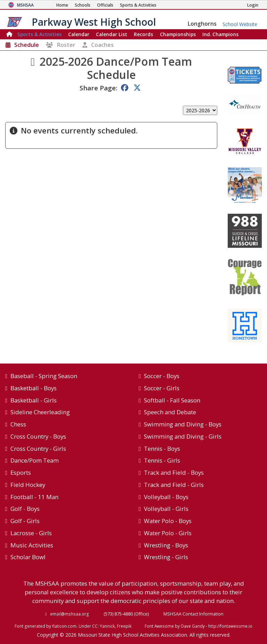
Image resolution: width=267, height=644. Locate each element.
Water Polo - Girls (168, 533)
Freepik (124, 626)
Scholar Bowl (28, 557)
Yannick (107, 626)
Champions (220, 34)
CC (95, 626)
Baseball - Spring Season (44, 376)
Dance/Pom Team (35, 460)
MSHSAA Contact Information (193, 614)
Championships (178, 34)
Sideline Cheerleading (40, 412)
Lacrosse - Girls (31, 533)
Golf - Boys (25, 509)
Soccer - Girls (162, 388)
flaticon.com (64, 626)
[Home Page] (62, 5)
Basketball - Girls (34, 400)
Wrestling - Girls (166, 557)
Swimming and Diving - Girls (183, 436)
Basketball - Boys (34, 388)
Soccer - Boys (162, 376)
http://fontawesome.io (230, 626)
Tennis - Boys (162, 449)
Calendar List (112, 34)
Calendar (79, 34)
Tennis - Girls (162, 460)
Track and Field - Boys (174, 472)
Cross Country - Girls (38, 449)
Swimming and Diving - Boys (183, 424)
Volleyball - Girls (166, 509)
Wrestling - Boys (166, 545)
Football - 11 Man (34, 497)
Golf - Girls (25, 521)
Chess (18, 424)
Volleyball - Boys (166, 497)
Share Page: (98, 88)
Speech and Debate (170, 412)
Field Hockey (28, 485)
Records (143, 34)
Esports (21, 472)
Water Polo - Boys (168, 521)
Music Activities (32, 545)
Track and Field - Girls (174, 485)
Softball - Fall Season (172, 400)
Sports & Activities (39, 34)
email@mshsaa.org (70, 614)
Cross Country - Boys (38, 436)
